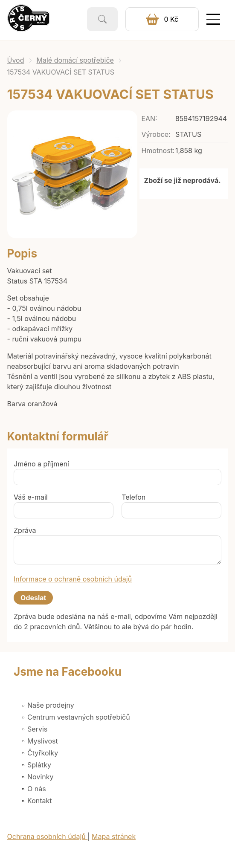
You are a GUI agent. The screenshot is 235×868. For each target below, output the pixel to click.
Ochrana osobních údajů (48, 836)
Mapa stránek (114, 836)
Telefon (133, 497)
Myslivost (43, 741)
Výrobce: (156, 134)
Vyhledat (102, 19)
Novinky (40, 777)
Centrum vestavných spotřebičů (79, 717)
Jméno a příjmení (41, 464)
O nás (37, 789)
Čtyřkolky (43, 753)
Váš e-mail (31, 497)
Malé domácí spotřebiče (75, 60)
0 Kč (171, 19)
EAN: (149, 119)
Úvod (16, 60)
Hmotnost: (158, 150)
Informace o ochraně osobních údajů (73, 579)
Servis (37, 729)
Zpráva (25, 530)
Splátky (39, 765)
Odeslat (33, 598)
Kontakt (39, 801)
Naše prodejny (51, 705)
